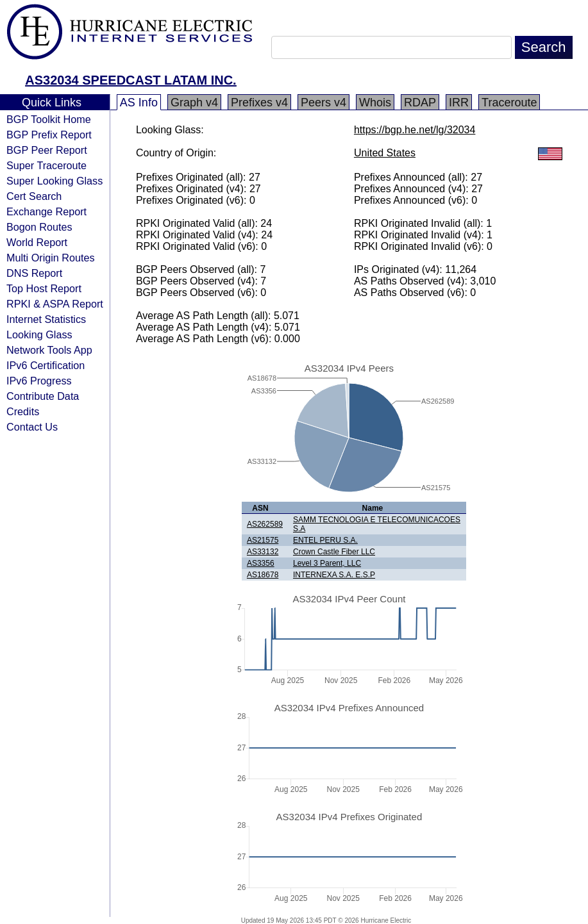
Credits (23, 411)
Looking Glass (39, 334)
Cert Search (34, 196)
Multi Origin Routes (51, 258)
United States (385, 153)
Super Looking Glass (55, 181)
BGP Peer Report (47, 150)
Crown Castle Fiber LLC (334, 552)
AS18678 (263, 575)
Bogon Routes (39, 227)
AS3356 (261, 563)
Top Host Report (44, 288)
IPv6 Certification (46, 365)
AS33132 (263, 552)
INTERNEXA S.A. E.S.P (334, 575)
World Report (37, 242)
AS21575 (263, 540)
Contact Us (32, 427)
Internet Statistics (46, 319)
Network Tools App (49, 350)
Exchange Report (46, 211)
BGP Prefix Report (49, 135)
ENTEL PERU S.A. (325, 540)
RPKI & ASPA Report (55, 304)
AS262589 (265, 524)
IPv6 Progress (39, 381)
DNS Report (34, 273)
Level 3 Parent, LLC (327, 563)
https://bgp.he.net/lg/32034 (415, 130)
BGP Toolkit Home (49, 119)
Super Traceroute (46, 165)
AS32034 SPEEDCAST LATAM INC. (130, 80)
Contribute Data (43, 396)
